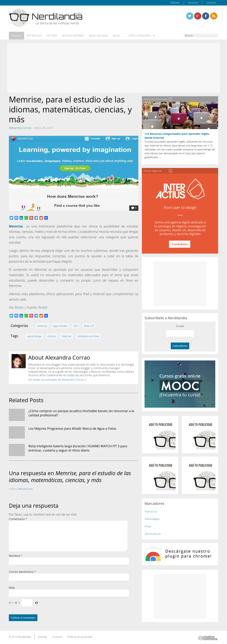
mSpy (148, 526)
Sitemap (42, 637)
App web (52, 36)
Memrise (16, 226)
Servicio (16, 36)
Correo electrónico (22, 572)
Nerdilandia (24, 637)
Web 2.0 (89, 326)
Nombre (16, 556)
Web (12, 588)
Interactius (151, 511)
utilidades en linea (88, 336)
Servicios (193, 3)
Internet (67, 336)
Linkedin (214, 16)
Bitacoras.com (26, 489)
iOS (76, 326)
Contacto (211, 3)
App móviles (34, 36)
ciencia (52, 336)
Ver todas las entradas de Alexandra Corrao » (57, 380)
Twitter (190, 16)
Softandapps (152, 519)
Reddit (43, 307)
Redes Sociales (99, 36)
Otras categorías (139, 36)
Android (42, 326)
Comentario (18, 519)
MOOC (117, 36)
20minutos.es (153, 534)
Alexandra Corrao (20, 128)
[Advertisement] (113, 68)
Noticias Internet (73, 36)
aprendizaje (34, 336)
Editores (175, 3)
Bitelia (19, 307)
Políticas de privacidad (80, 637)
